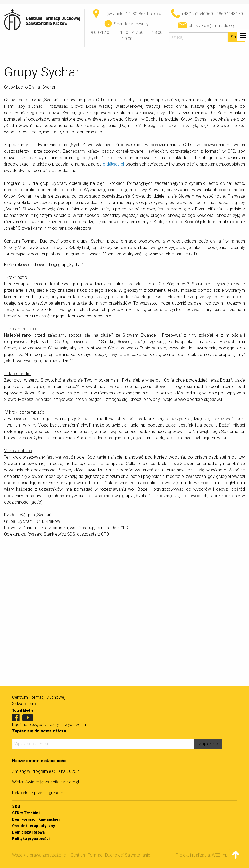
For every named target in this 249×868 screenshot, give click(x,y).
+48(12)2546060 (197, 14)
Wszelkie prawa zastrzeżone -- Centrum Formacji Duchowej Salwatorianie (81, 855)
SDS (16, 806)
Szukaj (236, 37)
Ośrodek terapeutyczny (33, 826)
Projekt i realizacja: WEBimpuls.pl (206, 855)
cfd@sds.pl (113, 164)
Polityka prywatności (31, 839)
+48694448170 (228, 14)
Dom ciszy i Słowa (28, 832)
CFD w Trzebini (26, 813)
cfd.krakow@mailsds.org (212, 26)
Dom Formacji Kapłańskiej (36, 819)
